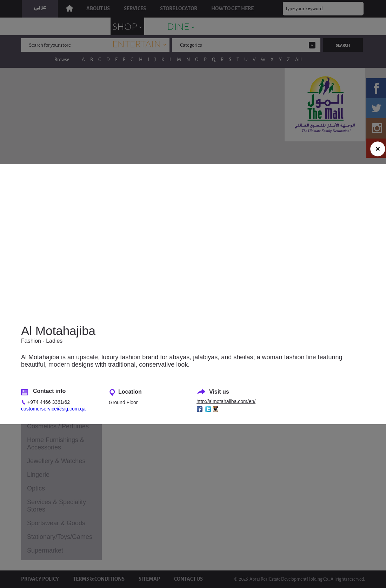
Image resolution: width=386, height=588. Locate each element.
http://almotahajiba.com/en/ (226, 401)
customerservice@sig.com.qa (54, 409)
